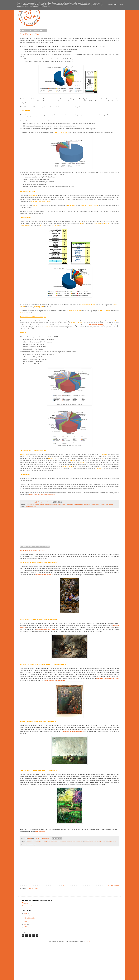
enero (27, 916)
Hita (72, 505)
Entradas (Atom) (33, 888)
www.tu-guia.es (34, 495)
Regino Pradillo (102, 841)
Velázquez (110, 841)
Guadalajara (67, 505)
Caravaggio (45, 841)
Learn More (113, 5)
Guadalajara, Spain (31, 506)
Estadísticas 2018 (29, 34)
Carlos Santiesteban (54, 841)
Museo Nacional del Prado (44, 575)
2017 (25, 924)
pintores (96, 841)
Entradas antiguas (113, 885)
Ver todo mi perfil (27, 906)
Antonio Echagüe (36, 841)
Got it (121, 5)
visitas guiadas (109, 505)
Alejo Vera (29, 841)
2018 (27, 505)
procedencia (87, 505)
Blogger (88, 941)
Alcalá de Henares (34, 505)
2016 (25, 927)
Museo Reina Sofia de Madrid (55, 681)
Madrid (76, 505)
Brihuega (42, 505)
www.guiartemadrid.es (48, 495)
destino (47, 505)
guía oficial (69, 841)
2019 (25, 914)
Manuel (26, 903)
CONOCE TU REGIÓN (96, 325)
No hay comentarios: (44, 502)
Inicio (64, 885)
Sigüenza (93, 505)
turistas (103, 505)
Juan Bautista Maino (78, 841)
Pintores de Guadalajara (33, 550)
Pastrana (81, 505)
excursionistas (60, 505)
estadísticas (53, 505)
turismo (98, 505)
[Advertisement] (69, 528)
